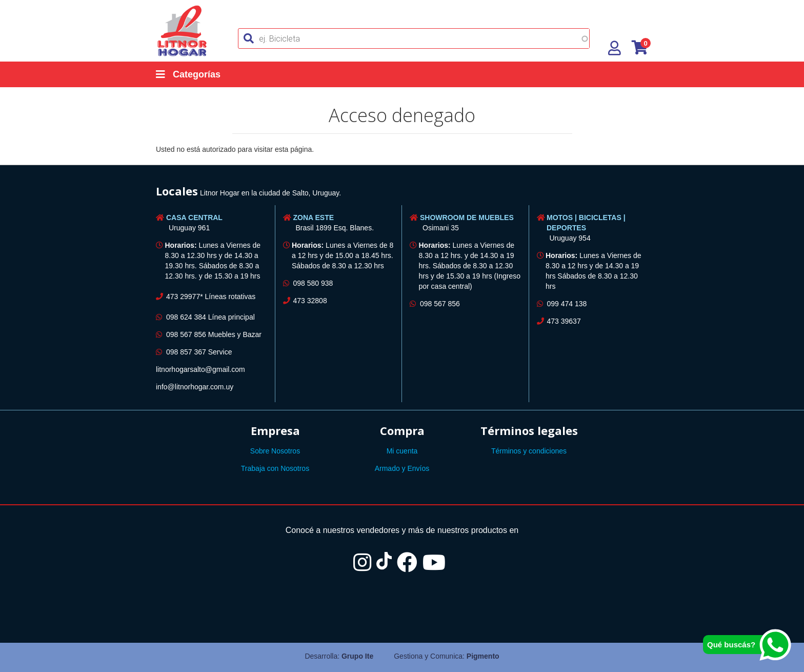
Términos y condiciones (529, 451)
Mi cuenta (402, 451)
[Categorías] (198, 74)
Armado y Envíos (402, 468)
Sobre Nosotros (275, 451)
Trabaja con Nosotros (275, 468)
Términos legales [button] (529, 430)
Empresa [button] (275, 430)
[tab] (402, 193)
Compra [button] (402, 430)
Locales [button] (177, 191)
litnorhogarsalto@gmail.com (200, 369)
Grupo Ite (357, 656)
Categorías (188, 74)
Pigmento (483, 656)
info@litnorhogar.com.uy (195, 387)
